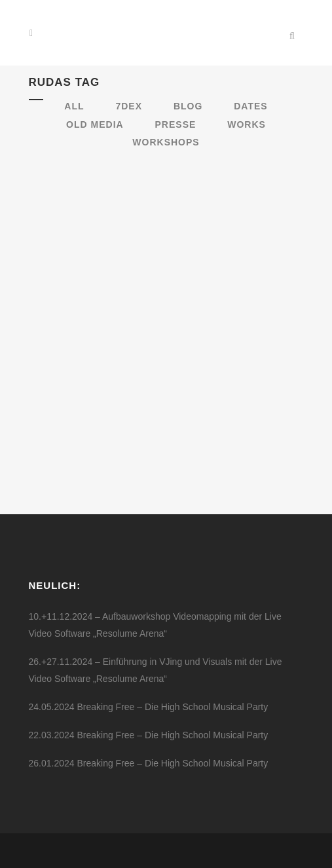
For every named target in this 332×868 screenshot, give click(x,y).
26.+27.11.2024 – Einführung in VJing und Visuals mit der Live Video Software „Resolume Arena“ (156, 670)
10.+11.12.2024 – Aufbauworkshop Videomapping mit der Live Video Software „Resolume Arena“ (155, 625)
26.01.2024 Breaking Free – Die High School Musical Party (149, 763)
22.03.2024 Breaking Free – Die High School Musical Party (149, 735)
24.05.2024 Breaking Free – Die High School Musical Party (149, 707)
